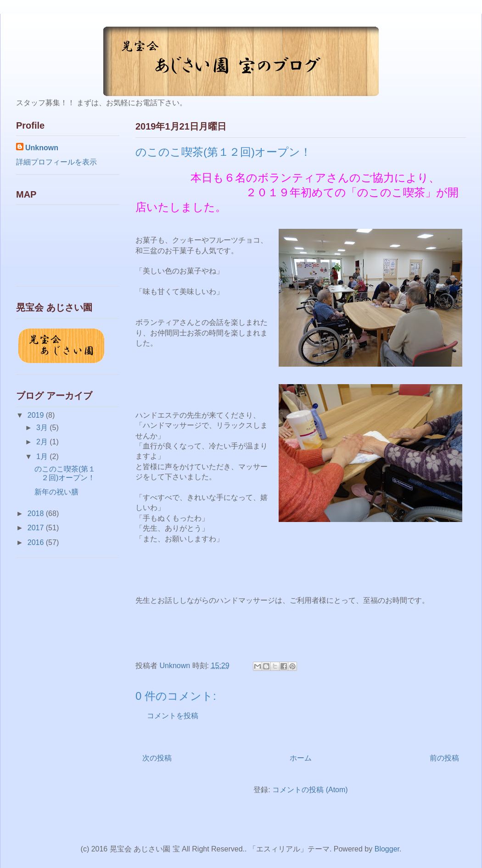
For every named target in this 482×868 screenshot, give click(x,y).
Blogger (387, 849)
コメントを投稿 (173, 716)
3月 (43, 428)
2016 (37, 542)
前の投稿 (444, 758)
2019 (37, 415)
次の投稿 (157, 758)
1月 (43, 457)
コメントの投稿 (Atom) (310, 790)
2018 (37, 513)
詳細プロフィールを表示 (56, 162)
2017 (37, 528)
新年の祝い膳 (56, 492)
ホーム (301, 758)
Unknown (42, 148)
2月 (43, 442)
